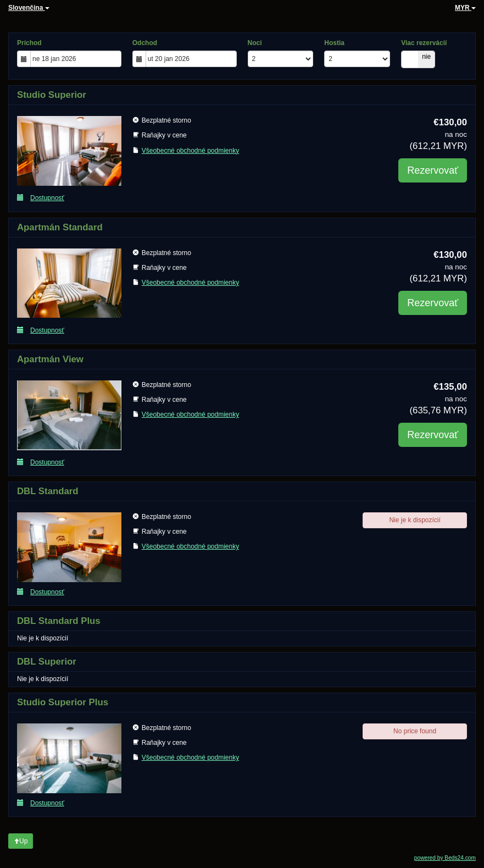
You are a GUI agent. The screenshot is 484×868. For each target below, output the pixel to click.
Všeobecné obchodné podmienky (190, 151)
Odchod (145, 43)
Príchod (29, 43)
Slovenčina (29, 8)
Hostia (334, 43)
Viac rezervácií (424, 43)
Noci (255, 43)
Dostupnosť (41, 198)
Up (21, 841)
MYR (465, 8)
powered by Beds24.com (445, 858)
